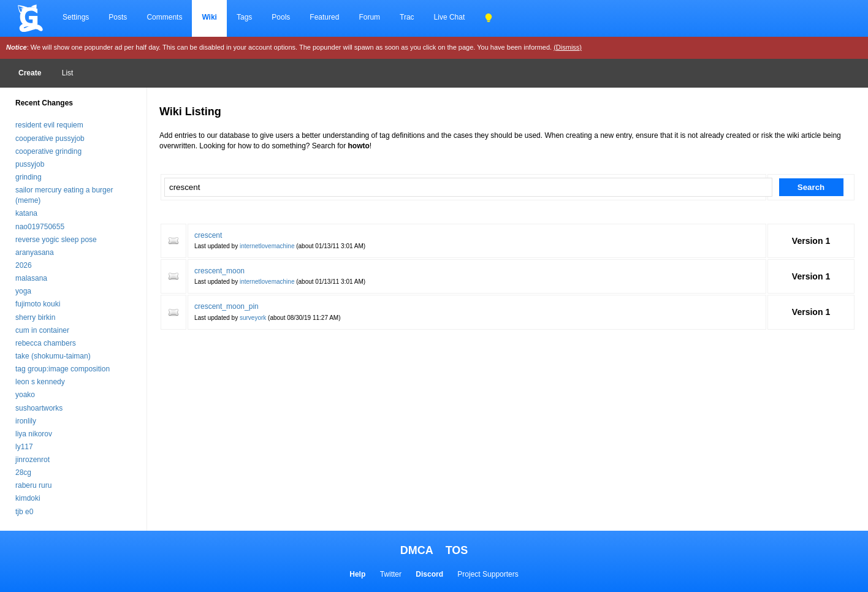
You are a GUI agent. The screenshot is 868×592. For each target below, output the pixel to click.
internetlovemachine (267, 246)
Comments (164, 17)
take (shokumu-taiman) (53, 356)
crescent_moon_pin (227, 306)
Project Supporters (488, 574)
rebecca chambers (46, 343)
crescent (208, 235)
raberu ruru (33, 485)
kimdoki (28, 498)
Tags (244, 17)
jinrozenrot (32, 460)
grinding (29, 177)
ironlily (26, 421)
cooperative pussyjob (50, 139)
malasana (31, 278)
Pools (281, 17)
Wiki (209, 17)
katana (26, 213)
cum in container (42, 330)
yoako (25, 395)
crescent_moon (219, 271)
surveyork (253, 318)
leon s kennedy (40, 382)
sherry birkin (35, 317)
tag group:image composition (63, 369)
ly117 (24, 447)
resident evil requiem (49, 125)
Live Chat (450, 17)
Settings (76, 17)
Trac (407, 17)
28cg (23, 472)
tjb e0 (24, 512)
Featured (324, 17)
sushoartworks (39, 408)
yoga (23, 291)
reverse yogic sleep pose (56, 240)
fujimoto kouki (38, 304)
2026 (24, 265)
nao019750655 (40, 227)
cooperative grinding (48, 151)
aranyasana (35, 252)
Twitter (391, 574)
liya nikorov (34, 434)
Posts (118, 17)
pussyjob (30, 164)
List (68, 73)
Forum (369, 17)
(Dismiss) (568, 47)
